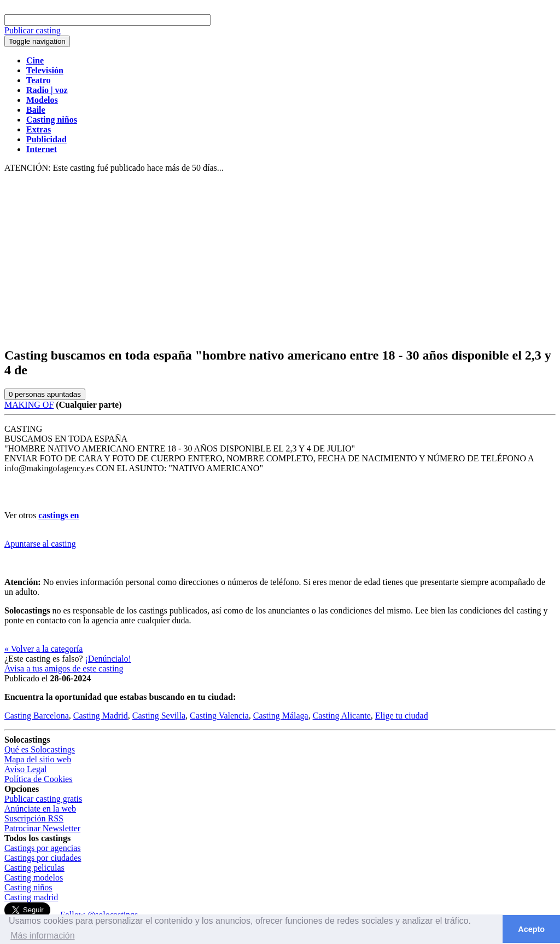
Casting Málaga (281, 716)
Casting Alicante (342, 716)
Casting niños (28, 887)
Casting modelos (34, 878)
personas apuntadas (45, 394)
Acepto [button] (531, 929)
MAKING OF (29, 405)
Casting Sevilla (159, 716)
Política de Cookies (38, 779)
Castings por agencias (43, 848)
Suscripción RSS (34, 818)
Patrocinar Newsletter (42, 828)
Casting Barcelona (37, 716)
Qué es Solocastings (40, 749)
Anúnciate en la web (40, 809)
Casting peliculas (34, 868)
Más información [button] (42, 936)
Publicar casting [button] (33, 30)
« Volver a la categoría (43, 649)
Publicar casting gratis (43, 799)
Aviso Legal (25, 769)
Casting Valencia (219, 716)
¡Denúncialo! (108, 659)
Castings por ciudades (43, 858)
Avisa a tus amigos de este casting (64, 668)
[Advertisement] (280, 260)
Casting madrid (31, 897)
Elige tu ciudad (402, 716)
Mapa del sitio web (38, 759)
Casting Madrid (101, 716)
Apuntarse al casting (40, 544)
